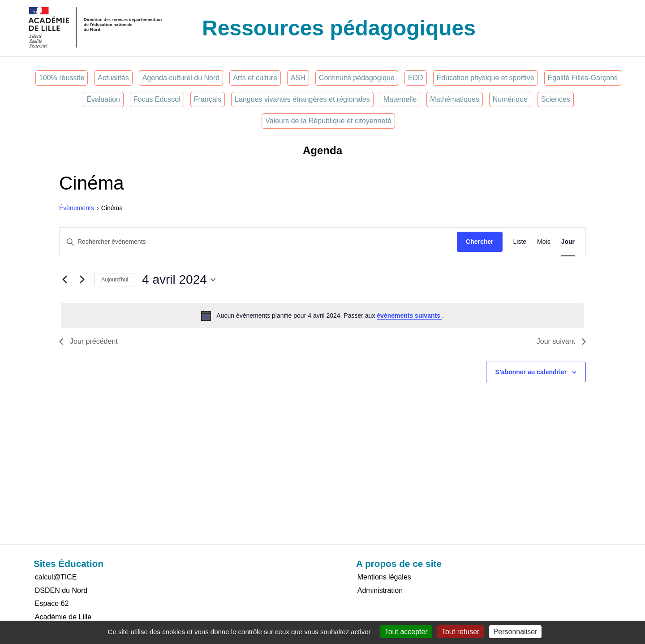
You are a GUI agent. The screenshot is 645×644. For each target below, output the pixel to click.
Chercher (479, 242)
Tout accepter (406, 632)
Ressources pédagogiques (339, 28)
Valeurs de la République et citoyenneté (328, 121)
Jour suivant (561, 341)
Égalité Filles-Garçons (583, 78)
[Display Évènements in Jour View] (568, 242)
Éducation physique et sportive (486, 78)
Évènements (77, 208)
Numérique (510, 99)
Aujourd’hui (115, 280)
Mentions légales (384, 577)
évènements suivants (409, 316)
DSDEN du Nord (61, 590)
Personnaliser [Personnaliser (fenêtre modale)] (516, 632)
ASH (298, 78)
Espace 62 (52, 603)
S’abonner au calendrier (531, 372)
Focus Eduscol (157, 99)
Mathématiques (454, 99)
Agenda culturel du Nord (181, 78)
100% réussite (62, 78)
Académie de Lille (63, 617)
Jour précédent (88, 341)
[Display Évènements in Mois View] (544, 242)
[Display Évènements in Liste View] (520, 242)
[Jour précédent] (64, 280)
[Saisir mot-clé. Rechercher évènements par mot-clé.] (258, 242)
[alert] (322, 316)
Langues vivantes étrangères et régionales (302, 99)
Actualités (113, 78)
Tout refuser (460, 632)
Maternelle (400, 99)
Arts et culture (255, 78)
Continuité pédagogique (357, 78)
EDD (416, 78)
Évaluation (103, 99)
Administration (380, 590)
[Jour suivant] (82, 280)
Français (208, 99)
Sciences (556, 99)
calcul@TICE (56, 577)
